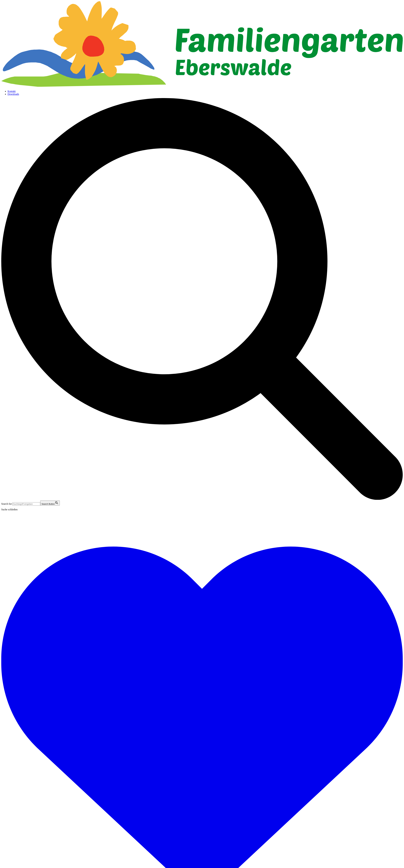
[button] (202, 499)
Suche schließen (9, 509)
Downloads (13, 94)
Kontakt (12, 91)
